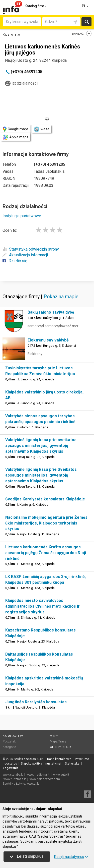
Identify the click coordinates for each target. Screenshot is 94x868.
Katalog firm (36, 6)
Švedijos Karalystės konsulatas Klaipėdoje (45, 499)
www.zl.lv (33, 784)
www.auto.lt (61, 775)
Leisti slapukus (27, 856)
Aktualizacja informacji (25, 255)
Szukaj (86, 22)
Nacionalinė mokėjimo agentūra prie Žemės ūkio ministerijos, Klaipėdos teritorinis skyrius (46, 523)
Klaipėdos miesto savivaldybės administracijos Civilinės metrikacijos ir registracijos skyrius (42, 606)
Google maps (16, 129)
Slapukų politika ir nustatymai (41, 764)
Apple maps (16, 137)
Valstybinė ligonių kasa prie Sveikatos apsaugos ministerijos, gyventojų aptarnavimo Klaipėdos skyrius (41, 475)
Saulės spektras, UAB (29, 759)
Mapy (54, 736)
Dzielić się (15, 261)
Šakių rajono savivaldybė (51, 312)
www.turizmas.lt (15, 779)
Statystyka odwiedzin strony (31, 249)
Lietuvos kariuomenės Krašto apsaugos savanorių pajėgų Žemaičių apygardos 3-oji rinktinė (46, 553)
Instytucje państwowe (22, 216)
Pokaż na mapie (61, 297)
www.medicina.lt (38, 775)
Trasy (62, 741)
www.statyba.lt (13, 775)
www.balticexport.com (45, 779)
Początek (9, 741)
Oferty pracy (61, 747)
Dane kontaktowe (59, 759)
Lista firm (11, 35)
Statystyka (72, 764)
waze (41, 129)
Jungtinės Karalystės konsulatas (36, 702)
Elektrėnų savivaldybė (48, 340)
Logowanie (11, 768)
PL (86, 6)
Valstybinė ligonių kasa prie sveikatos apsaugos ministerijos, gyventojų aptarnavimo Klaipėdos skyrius (41, 446)
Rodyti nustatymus (71, 857)
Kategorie (9, 747)
